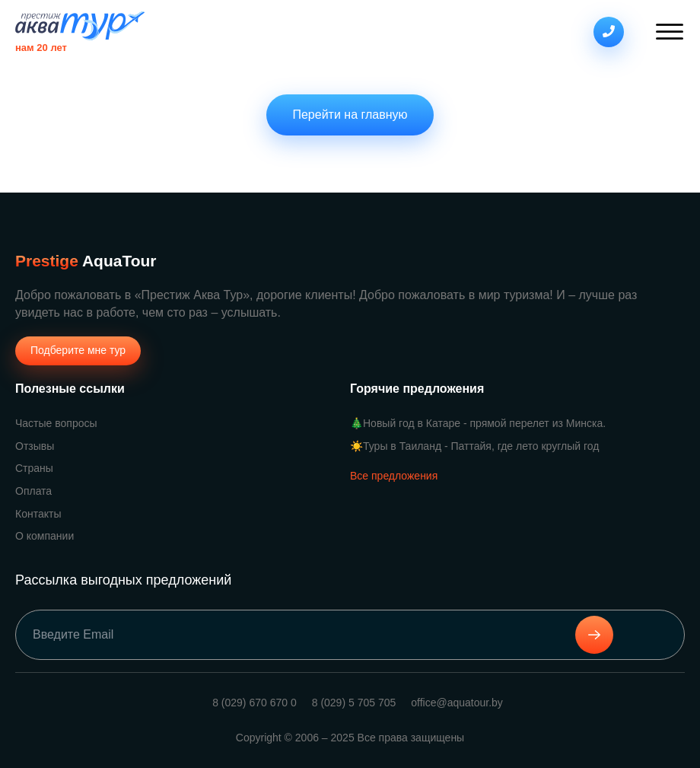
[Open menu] (670, 32)
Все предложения (394, 476)
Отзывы (35, 446)
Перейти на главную (350, 115)
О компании (45, 536)
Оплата (33, 491)
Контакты (38, 514)
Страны (34, 468)
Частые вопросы (56, 423)
